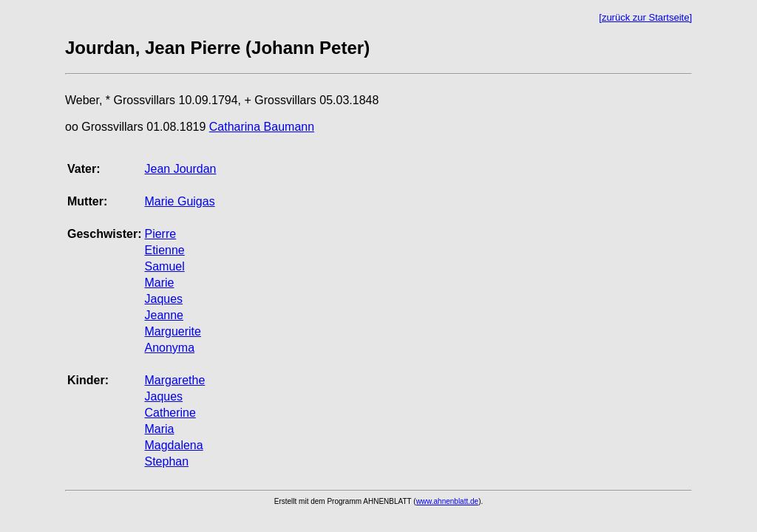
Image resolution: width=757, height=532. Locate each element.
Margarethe (174, 380)
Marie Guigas (179, 201)
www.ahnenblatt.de (448, 501)
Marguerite (172, 331)
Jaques (163, 299)
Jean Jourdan (180, 169)
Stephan (166, 461)
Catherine (170, 413)
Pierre (160, 234)
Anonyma (169, 348)
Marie (159, 283)
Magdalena (173, 445)
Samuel (164, 266)
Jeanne (164, 315)
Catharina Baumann (262, 127)
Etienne (164, 250)
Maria (159, 429)
